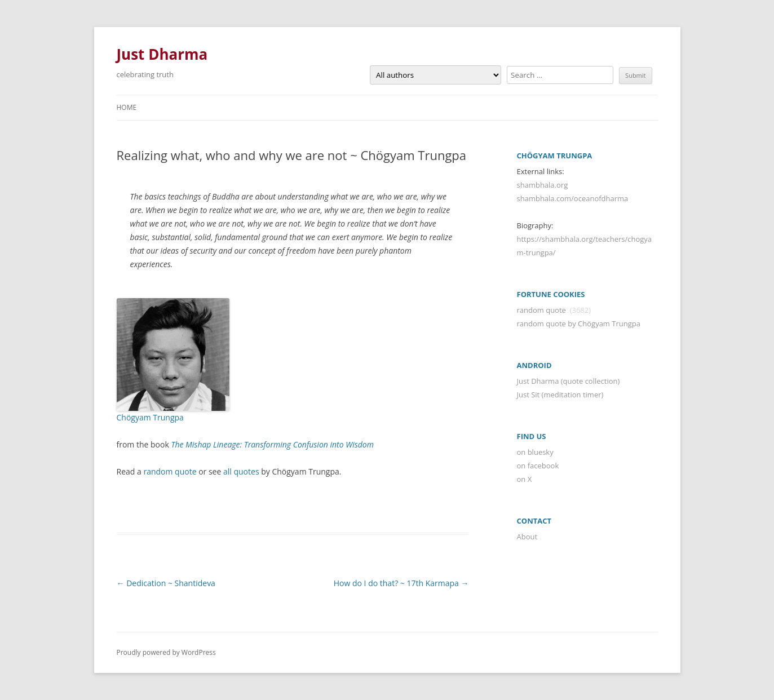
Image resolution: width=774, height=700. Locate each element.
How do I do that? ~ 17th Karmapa (401, 583)
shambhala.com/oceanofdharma (573, 198)
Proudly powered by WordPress (166, 652)
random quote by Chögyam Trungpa (579, 324)
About (527, 537)
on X (525, 479)
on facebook (538, 466)
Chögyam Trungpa (150, 417)
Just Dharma (162, 54)
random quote (170, 471)
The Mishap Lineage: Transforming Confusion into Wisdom (272, 444)
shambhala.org (543, 185)
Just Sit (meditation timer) (560, 395)
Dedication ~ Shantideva (166, 583)
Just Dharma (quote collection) (569, 381)
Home (127, 107)
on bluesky (535, 452)
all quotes (241, 471)
